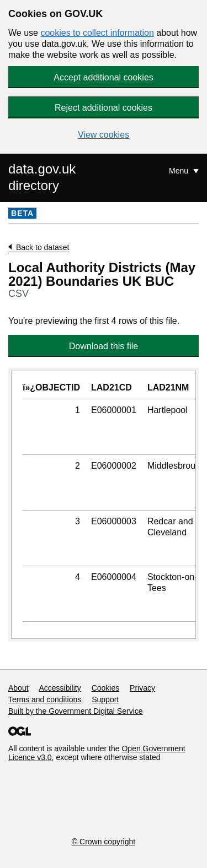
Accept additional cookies (104, 77)
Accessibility (60, 688)
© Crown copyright (104, 842)
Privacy (142, 688)
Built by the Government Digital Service (76, 711)
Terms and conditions (45, 699)
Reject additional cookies (104, 108)
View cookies (104, 135)
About (18, 688)
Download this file (104, 346)
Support (105, 699)
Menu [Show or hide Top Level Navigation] (180, 171)
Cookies (106, 688)
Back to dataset (43, 247)
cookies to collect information (97, 33)
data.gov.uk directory (42, 177)
